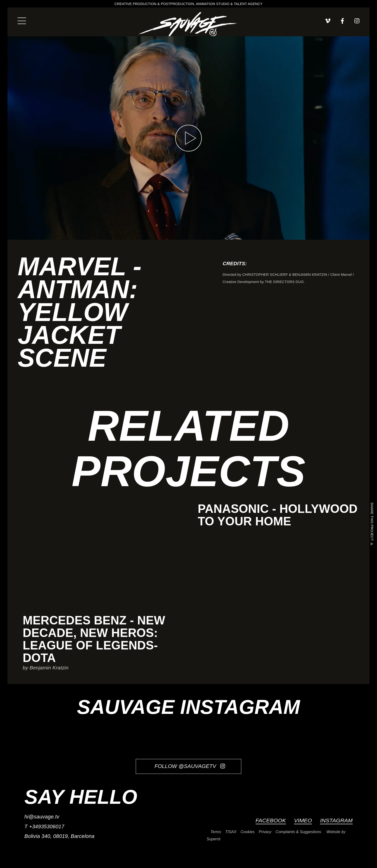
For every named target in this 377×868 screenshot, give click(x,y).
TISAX (231, 832)
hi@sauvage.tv (42, 817)
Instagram (336, 820)
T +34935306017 (44, 827)
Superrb (214, 839)
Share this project (372, 522)
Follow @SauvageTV (190, 766)
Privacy (265, 832)
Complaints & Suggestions (298, 832)
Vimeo (303, 820)
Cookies (248, 832)
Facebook (271, 820)
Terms (216, 832)
